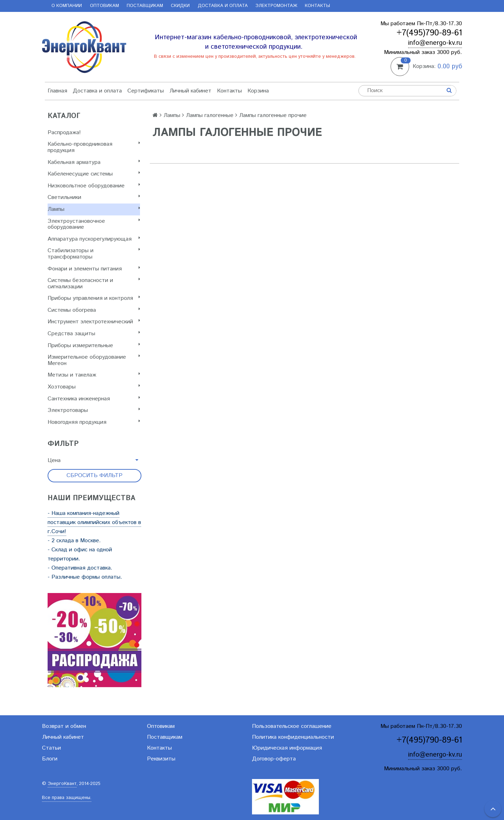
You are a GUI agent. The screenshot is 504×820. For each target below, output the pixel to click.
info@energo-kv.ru (435, 43)
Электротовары (94, 410)
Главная (57, 91)
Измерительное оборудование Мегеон (94, 360)
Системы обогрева (94, 310)
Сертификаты (146, 91)
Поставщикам (145, 6)
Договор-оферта (274, 759)
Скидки (180, 6)
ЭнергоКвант (62, 784)
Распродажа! (64, 133)
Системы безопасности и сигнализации (94, 284)
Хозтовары (94, 387)
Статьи (51, 748)
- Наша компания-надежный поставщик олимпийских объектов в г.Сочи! (94, 522)
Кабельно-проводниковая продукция (94, 147)
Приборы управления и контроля (94, 298)
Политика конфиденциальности (293, 737)
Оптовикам (104, 6)
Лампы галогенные (210, 115)
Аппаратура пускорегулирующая (94, 239)
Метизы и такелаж (94, 375)
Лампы (94, 209)
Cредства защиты (94, 334)
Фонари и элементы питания (94, 269)
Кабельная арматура (94, 162)
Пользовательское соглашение (292, 726)
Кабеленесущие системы (94, 174)
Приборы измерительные (94, 346)
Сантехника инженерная (94, 399)
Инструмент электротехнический (94, 322)
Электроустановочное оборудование (94, 224)
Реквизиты (161, 759)
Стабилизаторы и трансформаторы (94, 254)
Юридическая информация (287, 748)
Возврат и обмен (64, 726)
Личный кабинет (190, 91)
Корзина (258, 91)
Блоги (50, 759)
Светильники (94, 197)
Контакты (317, 6)
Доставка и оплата (223, 6)
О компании (67, 6)
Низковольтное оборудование (94, 186)
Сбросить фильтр (94, 476)
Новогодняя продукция (94, 422)
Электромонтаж (276, 6)
